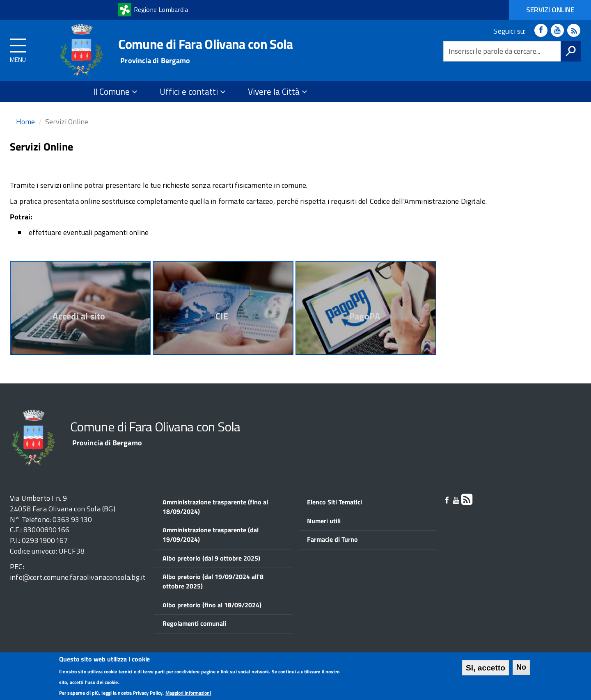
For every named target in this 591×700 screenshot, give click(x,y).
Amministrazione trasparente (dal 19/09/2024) (211, 535)
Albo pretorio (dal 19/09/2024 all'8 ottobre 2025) (213, 581)
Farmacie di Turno (332, 539)
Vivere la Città (278, 91)
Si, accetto (486, 669)
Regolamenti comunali (194, 623)
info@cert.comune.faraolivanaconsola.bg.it (78, 577)
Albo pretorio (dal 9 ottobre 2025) (211, 558)
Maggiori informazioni (188, 694)
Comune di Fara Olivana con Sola (205, 44)
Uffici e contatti (193, 91)
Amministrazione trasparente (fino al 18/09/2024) (215, 507)
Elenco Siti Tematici (334, 502)
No (521, 668)
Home (25, 122)
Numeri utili (324, 521)
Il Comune (115, 91)
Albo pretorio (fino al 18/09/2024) (212, 605)
